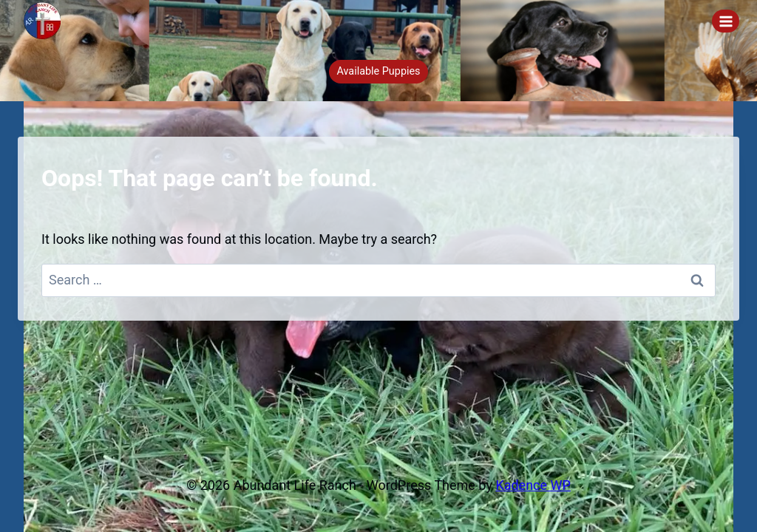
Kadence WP (533, 485)
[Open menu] (726, 21)
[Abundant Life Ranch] (49, 21)
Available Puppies (378, 71)
